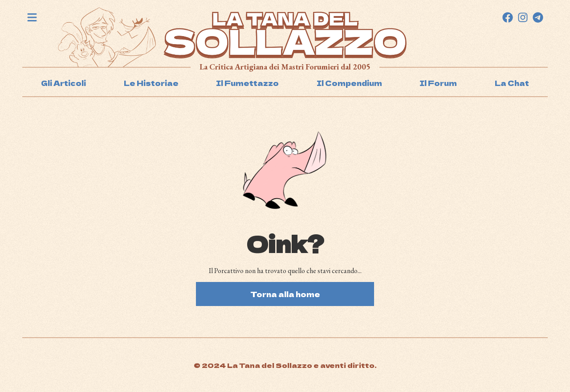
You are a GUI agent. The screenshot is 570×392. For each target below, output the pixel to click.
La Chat (512, 83)
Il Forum (438, 83)
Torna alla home (285, 294)
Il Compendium (349, 83)
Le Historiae (151, 83)
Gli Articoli (63, 83)
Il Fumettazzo (247, 83)
